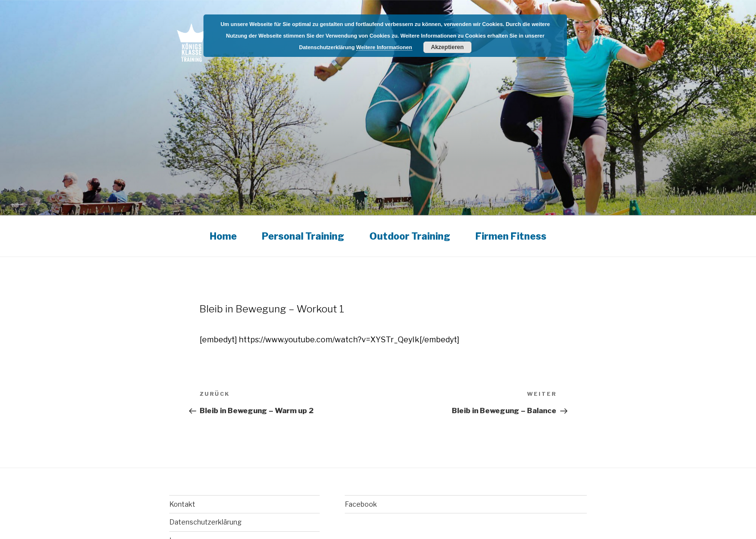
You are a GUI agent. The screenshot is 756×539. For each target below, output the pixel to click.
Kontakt (182, 504)
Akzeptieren (447, 47)
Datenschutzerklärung (205, 522)
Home (223, 236)
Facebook (361, 504)
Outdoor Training (410, 236)
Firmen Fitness (511, 236)
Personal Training (303, 236)
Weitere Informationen (384, 47)
